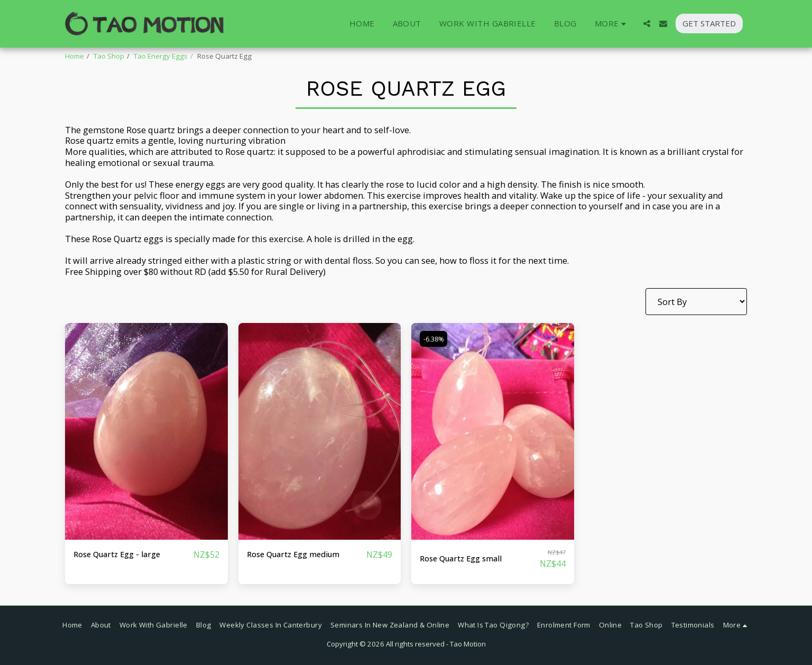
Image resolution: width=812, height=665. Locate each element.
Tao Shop (109, 56)
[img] (146, 431)
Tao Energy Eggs (161, 56)
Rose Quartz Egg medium (299, 554)
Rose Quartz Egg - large (122, 554)
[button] (647, 24)
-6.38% (435, 338)
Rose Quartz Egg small (466, 558)
